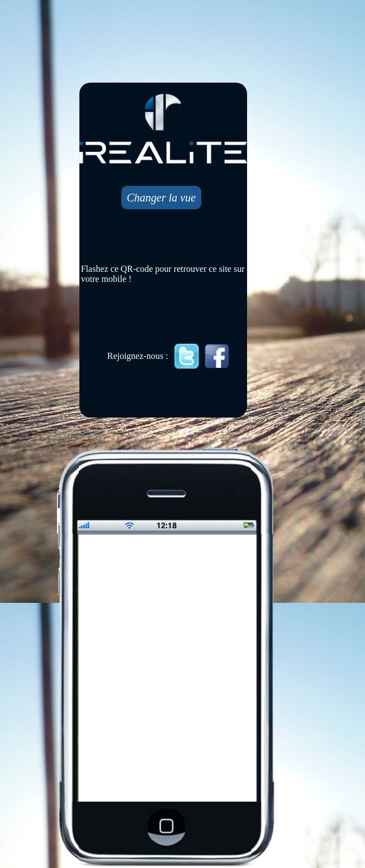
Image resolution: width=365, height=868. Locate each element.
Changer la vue (161, 198)
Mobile (168, 669)
